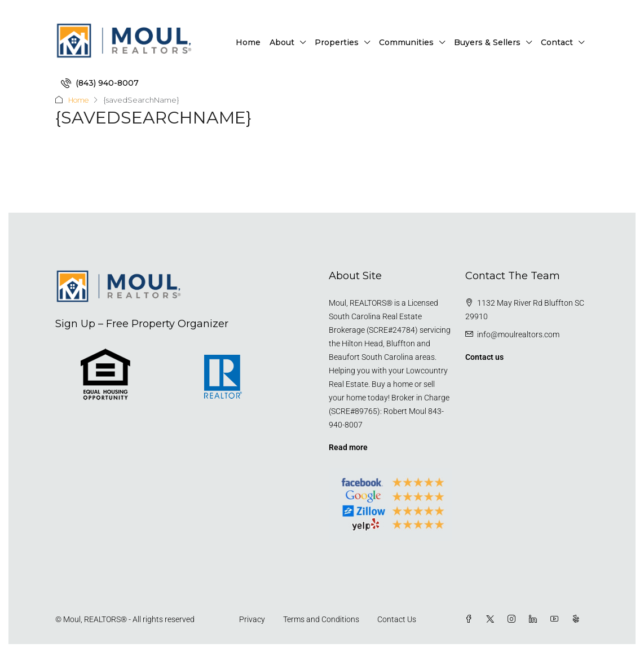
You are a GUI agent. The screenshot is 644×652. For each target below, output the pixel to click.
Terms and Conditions (321, 619)
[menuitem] (100, 83)
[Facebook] (471, 619)
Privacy (252, 619)
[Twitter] (492, 619)
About (282, 42)
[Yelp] (578, 619)
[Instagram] (514, 619)
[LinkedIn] (535, 619)
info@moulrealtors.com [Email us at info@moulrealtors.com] (518, 334)
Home (248, 42)
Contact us (484, 356)
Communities (406, 42)
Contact (557, 42)
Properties (337, 42)
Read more (348, 447)
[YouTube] (557, 619)
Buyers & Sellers (487, 42)
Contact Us (397, 619)
